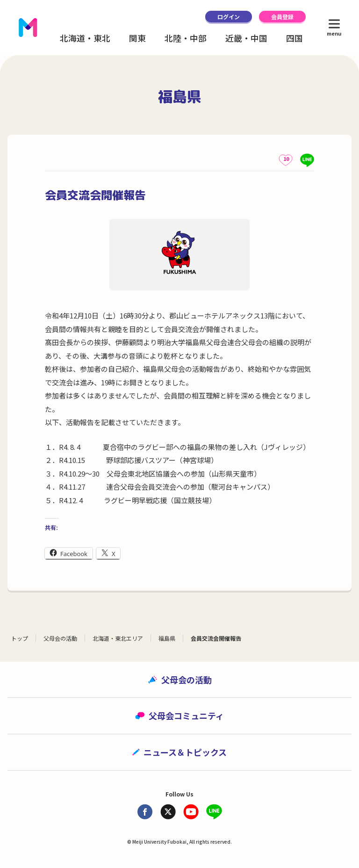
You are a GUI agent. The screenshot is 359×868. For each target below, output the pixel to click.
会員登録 (282, 17)
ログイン (229, 17)
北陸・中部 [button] (186, 38)
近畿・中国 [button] (246, 38)
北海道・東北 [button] (85, 38)
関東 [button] (137, 38)
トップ (20, 638)
